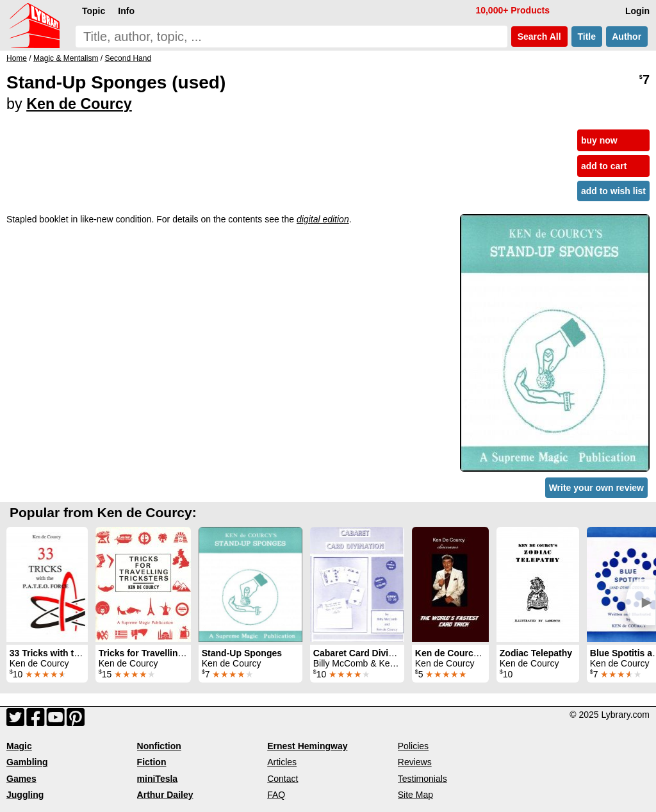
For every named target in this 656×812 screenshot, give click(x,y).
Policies (413, 746)
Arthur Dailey (165, 795)
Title (587, 37)
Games (21, 779)
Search (539, 37)
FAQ (276, 795)
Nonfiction (159, 746)
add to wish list (613, 191)
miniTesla (158, 779)
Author (627, 37)
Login (637, 11)
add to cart (604, 166)
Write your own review (596, 488)
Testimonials (422, 779)
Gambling (27, 762)
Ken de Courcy (79, 104)
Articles (282, 762)
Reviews (415, 762)
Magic (19, 746)
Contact (283, 779)
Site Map (415, 795)
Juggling (25, 795)
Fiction (152, 762)
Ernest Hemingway (307, 746)
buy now (599, 140)
